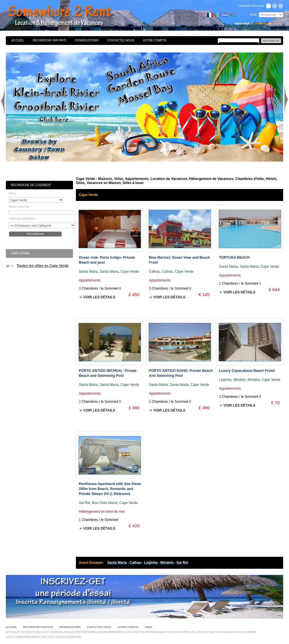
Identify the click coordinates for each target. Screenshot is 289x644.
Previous (3, 100)
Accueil (18, 40)
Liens (148, 627)
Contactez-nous (121, 40)
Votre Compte (155, 40)
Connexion (261, 24)
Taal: (254, 15)
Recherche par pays (49, 40)
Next (286, 100)
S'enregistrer (87, 40)
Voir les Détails (99, 297)
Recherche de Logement (31, 185)
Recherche (35, 234)
